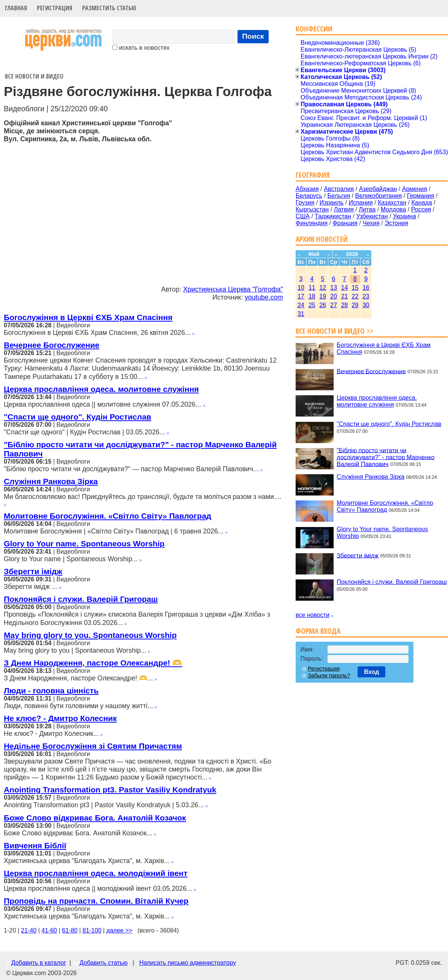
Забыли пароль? (329, 675)
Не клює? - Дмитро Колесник (60, 718)
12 (323, 288)
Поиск (253, 36)
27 (334, 305)
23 (366, 296)
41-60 (49, 930)
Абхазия (307, 189)
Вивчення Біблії (35, 845)
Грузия (305, 203)
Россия (421, 209)
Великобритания (379, 196)
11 (312, 288)
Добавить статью (104, 963)
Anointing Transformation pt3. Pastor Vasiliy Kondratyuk (110, 790)
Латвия (344, 209)
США (303, 216)
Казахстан (392, 203)
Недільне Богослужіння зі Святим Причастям (93, 746)
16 (366, 288)
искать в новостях (141, 48)
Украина (404, 216)
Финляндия (312, 223)
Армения (415, 189)
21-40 (29, 930)
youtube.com (264, 297)
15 (355, 288)
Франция (345, 223)
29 (355, 305)
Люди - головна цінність (51, 690)
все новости (313, 615)
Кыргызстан (312, 209)
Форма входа (318, 631)
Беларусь (309, 196)
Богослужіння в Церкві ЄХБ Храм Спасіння (88, 317)
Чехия (371, 223)
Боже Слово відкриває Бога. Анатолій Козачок (95, 818)
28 (345, 305)
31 (301, 314)
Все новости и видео (34, 76)
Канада (422, 203)
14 (345, 288)
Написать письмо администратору (187, 963)
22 (355, 296)
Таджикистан (333, 216)
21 (345, 296)
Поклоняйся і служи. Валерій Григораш (81, 599)
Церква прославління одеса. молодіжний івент (96, 873)
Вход (372, 672)
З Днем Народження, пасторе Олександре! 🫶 (93, 663)
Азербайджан (378, 189)
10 (301, 288)
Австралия (339, 189)
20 (334, 296)
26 (323, 305)
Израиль (332, 203)
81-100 (92, 930)
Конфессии (314, 29)
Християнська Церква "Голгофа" (233, 289)
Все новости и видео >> (335, 331)
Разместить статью (109, 8)
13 (334, 288)
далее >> (120, 930)
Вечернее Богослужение (52, 345)
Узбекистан (372, 216)
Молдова (393, 209)
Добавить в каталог (38, 963)
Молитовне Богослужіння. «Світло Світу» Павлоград (108, 516)
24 (301, 305)
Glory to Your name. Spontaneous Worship (84, 544)
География (313, 175)
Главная (16, 8)
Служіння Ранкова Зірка (51, 481)
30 (366, 305)
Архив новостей (322, 239)
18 (312, 296)
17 (301, 296)
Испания (361, 203)
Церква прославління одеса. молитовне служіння (101, 389)
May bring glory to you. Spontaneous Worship (90, 635)
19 (323, 296)
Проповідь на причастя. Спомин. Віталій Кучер (96, 901)
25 (312, 305)
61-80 (70, 930)
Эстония (396, 223)
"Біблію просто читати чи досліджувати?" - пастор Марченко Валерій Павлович (385, 457)
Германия (421, 196)
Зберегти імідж (33, 571)
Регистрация (55, 8)
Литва (367, 209)
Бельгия (339, 196)
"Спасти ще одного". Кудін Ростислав (78, 417)
